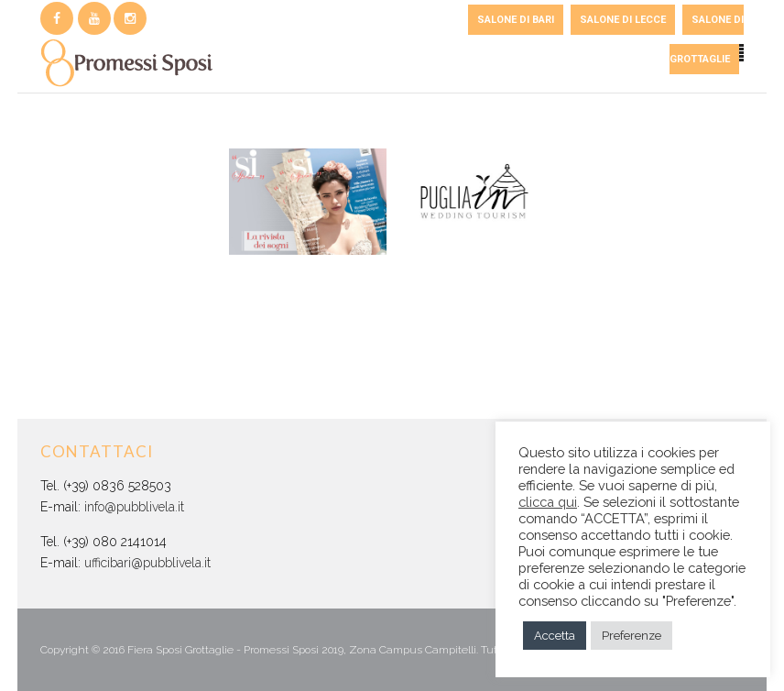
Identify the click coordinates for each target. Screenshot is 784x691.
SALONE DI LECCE (623, 20)
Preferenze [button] (632, 636)
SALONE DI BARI (516, 20)
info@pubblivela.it (134, 507)
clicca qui (548, 502)
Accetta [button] (555, 636)
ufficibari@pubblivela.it (147, 563)
